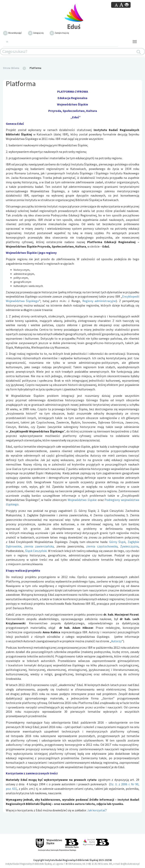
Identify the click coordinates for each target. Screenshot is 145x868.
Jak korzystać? (97, 810)
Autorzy (116, 641)
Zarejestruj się (59, 33)
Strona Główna (11, 68)
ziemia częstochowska (102, 546)
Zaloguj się (36, 33)
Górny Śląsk (117, 542)
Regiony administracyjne (99, 301)
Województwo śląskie (82, 500)
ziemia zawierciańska (39, 546)
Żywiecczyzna (129, 546)
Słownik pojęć (12, 33)
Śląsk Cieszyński (36, 551)
